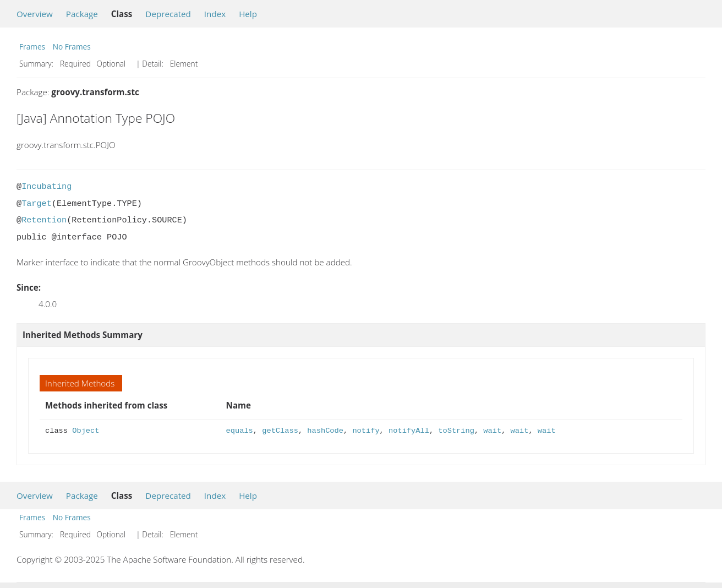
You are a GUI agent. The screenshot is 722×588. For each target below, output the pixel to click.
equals (240, 431)
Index (215, 14)
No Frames (72, 47)
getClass (280, 431)
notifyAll (409, 431)
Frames (32, 47)
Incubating (47, 187)
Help (248, 14)
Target (37, 204)
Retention (44, 220)
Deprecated (168, 14)
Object (86, 431)
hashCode (325, 431)
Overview (35, 14)
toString (456, 431)
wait (492, 431)
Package (82, 14)
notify (366, 431)
